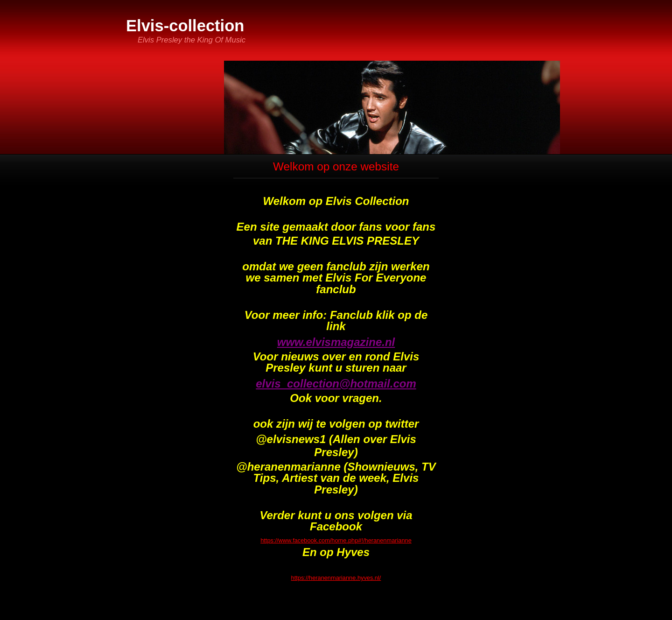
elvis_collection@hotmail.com (336, 384)
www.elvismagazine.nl (336, 342)
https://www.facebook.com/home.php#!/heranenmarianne (336, 540)
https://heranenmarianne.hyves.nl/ (336, 578)
